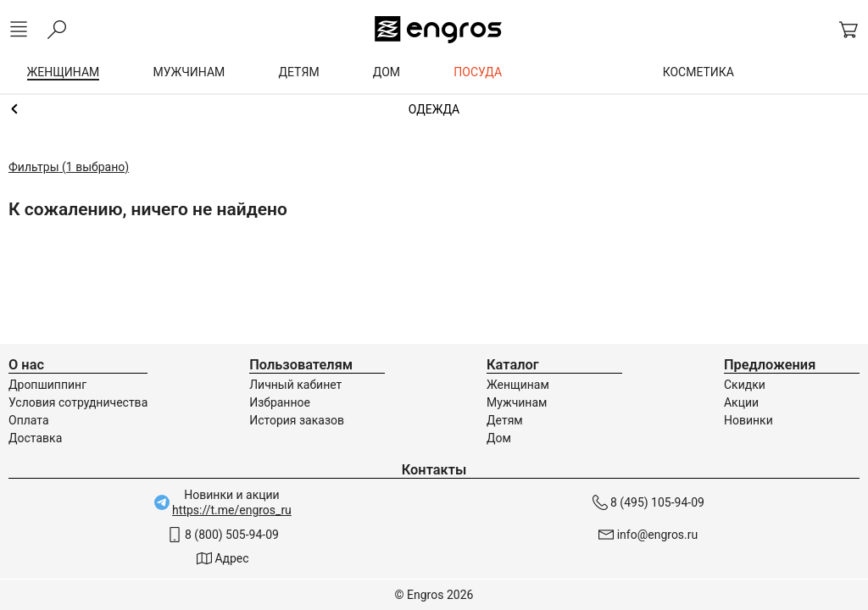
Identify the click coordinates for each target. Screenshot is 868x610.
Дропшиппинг (47, 385)
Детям (505, 420)
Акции (741, 402)
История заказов (297, 420)
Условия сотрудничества (78, 402)
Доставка (35, 438)
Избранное (280, 402)
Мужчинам (517, 402)
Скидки (745, 385)
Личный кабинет (295, 385)
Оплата (29, 420)
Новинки (748, 420)
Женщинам (434, 109)
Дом (499, 438)
